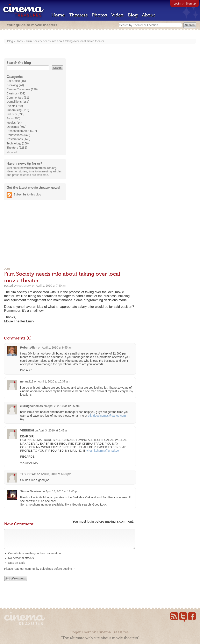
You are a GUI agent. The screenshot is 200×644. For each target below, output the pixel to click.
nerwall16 (27, 381)
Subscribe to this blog (27, 194)
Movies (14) (14, 123)
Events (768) (15, 106)
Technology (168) (18, 143)
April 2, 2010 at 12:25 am (63, 406)
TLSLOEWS (28, 474)
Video (117, 15)
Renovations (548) (18, 135)
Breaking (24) (15, 85)
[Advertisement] (35, 230)
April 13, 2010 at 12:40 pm (62, 491)
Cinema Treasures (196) (22, 89)
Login (177, 3)
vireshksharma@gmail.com (104, 451)
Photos (99, 15)
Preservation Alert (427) (22, 131)
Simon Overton (30, 491)
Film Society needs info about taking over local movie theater (65, 41)
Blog (133, 15)
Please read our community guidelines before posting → (40, 573)
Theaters (78, 15)
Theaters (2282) (17, 148)
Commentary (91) (18, 98)
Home (58, 15)
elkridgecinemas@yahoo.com (107, 416)
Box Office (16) (16, 81)
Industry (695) (15, 114)
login (90, 521)
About (149, 15)
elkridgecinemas (31, 406)
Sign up (191, 3)
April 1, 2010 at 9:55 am (57, 348)
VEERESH (27, 430)
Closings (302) (16, 93)
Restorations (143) (18, 139)
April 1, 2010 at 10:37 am (54, 381)
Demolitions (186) (18, 102)
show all (12, 152)
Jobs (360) (13, 118)
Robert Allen (29, 348)
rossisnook (24, 286)
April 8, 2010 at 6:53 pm (56, 474)
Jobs (20, 41)
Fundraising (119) (18, 110)
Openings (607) (17, 127)
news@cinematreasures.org (38, 168)
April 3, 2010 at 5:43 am (54, 430)
